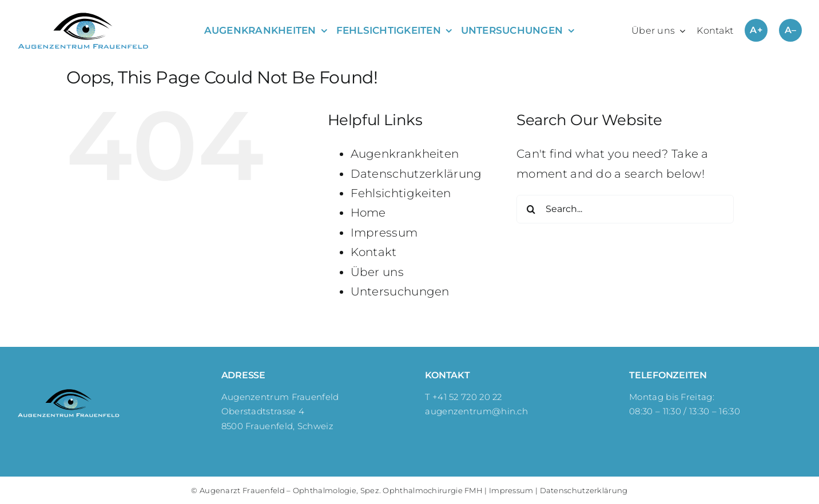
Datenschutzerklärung (416, 174)
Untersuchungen (400, 291)
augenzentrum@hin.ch (476, 411)
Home (368, 213)
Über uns (377, 272)
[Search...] (625, 209)
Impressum (384, 233)
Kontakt (374, 252)
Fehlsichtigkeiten (401, 193)
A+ (756, 30)
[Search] (531, 209)
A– (790, 30)
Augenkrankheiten (405, 154)
